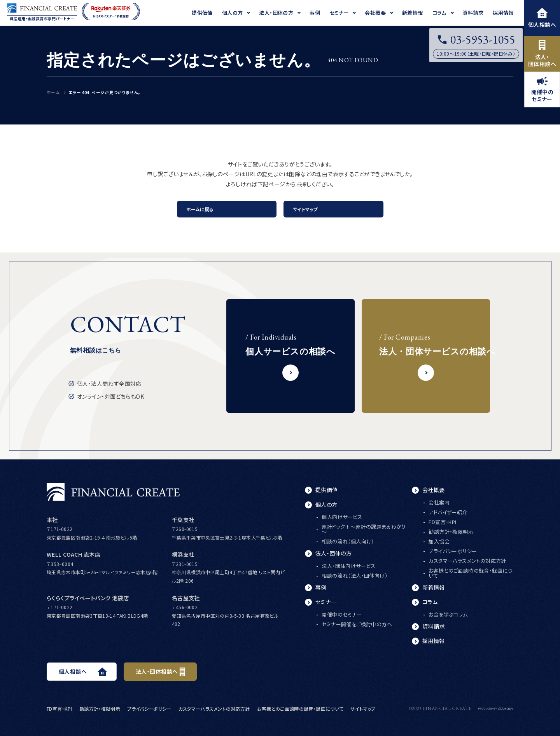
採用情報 (434, 641)
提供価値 (327, 490)
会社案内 (439, 502)
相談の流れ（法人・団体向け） (354, 576)
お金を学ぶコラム (448, 614)
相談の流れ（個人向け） (348, 541)
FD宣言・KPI (442, 522)
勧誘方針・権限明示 (451, 532)
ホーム (53, 92)
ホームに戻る (200, 209)
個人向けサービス (342, 517)
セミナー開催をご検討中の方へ (357, 624)
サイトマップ (305, 209)
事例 (321, 587)
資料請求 (434, 626)
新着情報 (434, 587)
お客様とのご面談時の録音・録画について (471, 573)
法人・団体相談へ (542, 54)
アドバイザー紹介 (448, 512)
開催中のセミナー (542, 90)
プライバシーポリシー (453, 551)
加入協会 (439, 541)
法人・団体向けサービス (348, 566)
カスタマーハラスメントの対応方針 (467, 561)
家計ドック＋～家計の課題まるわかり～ (364, 529)
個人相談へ (542, 18)
